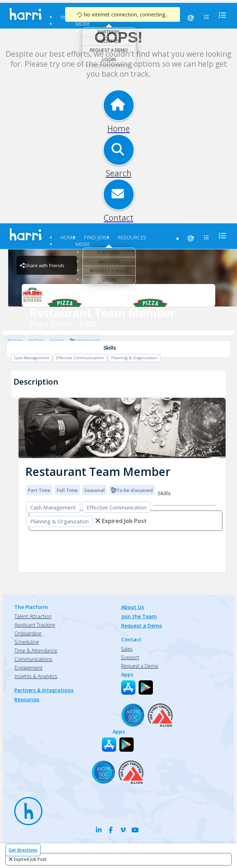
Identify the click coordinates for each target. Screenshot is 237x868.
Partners (109, 32)
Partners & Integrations (44, 690)
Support (130, 657)
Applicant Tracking (35, 625)
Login (109, 59)
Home (68, 237)
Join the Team (139, 616)
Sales (127, 649)
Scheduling (27, 642)
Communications (33, 659)
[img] (122, 428)
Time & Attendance (36, 651)
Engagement (28, 668)
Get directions (23, 850)
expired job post (30, 859)
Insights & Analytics (36, 676)
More (83, 24)
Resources (132, 237)
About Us (109, 41)
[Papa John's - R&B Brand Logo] (118, 295)
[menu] (220, 15)
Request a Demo (109, 50)
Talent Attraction (33, 616)
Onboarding (28, 633)
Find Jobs (96, 237)
